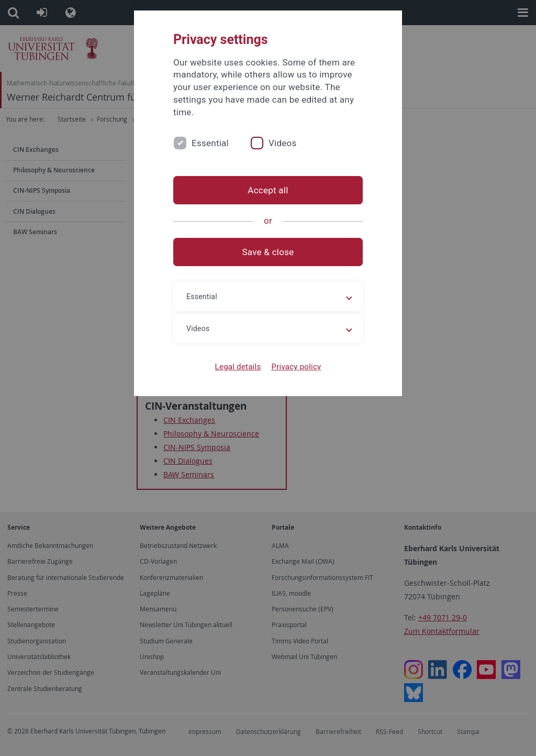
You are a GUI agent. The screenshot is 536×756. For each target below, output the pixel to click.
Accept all (268, 190)
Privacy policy (296, 367)
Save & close (268, 252)
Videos (283, 143)
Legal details (238, 367)
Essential (210, 143)
